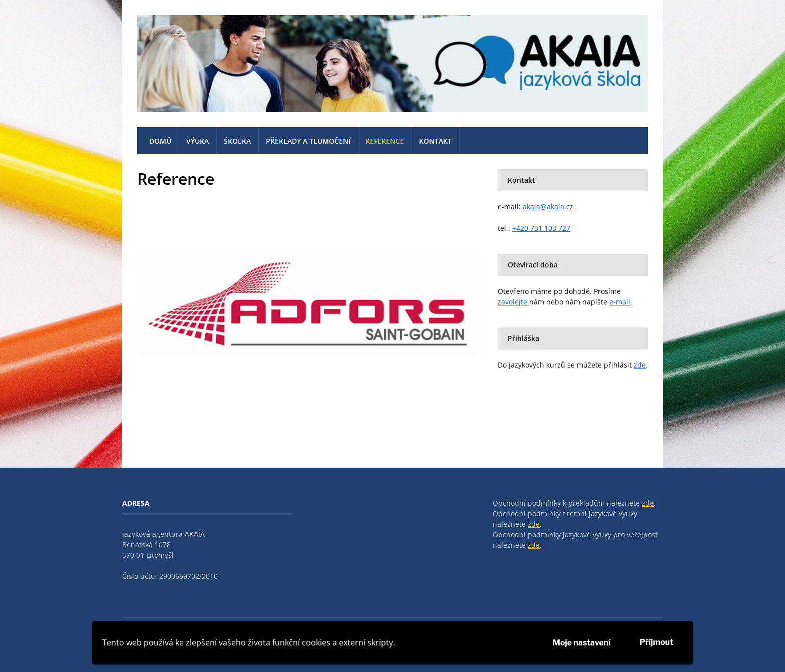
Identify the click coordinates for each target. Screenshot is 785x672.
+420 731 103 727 (541, 228)
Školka (237, 141)
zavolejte (513, 302)
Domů (160, 141)
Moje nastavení (582, 643)
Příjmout (657, 642)
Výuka (198, 141)
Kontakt (435, 141)
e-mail (620, 302)
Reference (385, 141)
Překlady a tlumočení (308, 141)
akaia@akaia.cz (548, 207)
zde (640, 365)
